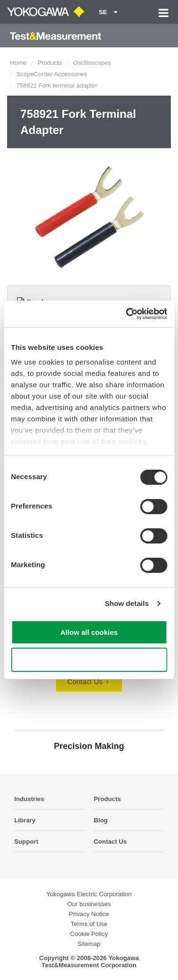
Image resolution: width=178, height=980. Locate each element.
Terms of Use (89, 924)
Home (18, 63)
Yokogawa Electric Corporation (89, 894)
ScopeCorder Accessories (52, 74)
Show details (127, 603)
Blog (101, 820)
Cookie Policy (89, 934)
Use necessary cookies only (89, 660)
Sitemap (89, 944)
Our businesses (89, 904)
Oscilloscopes (92, 63)
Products (50, 63)
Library (25, 820)
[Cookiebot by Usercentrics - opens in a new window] (127, 314)
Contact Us (88, 682)
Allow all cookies (89, 632)
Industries (29, 799)
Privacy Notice (89, 914)
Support (26, 842)
